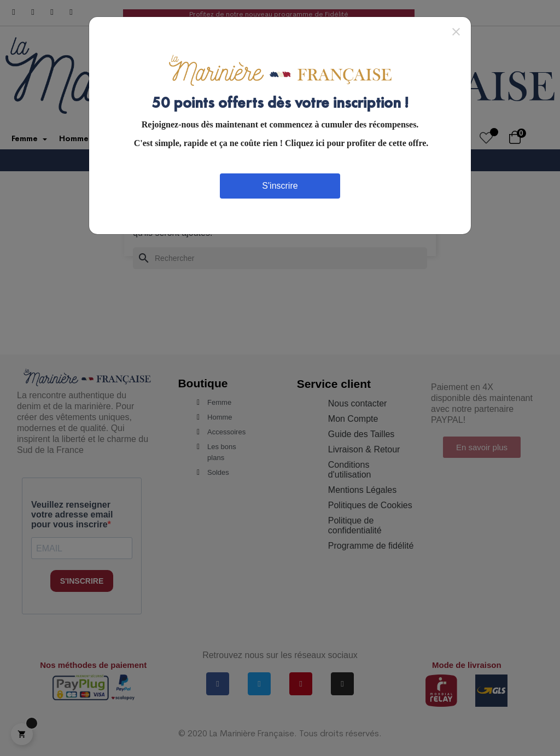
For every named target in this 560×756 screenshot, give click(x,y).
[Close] (456, 31)
